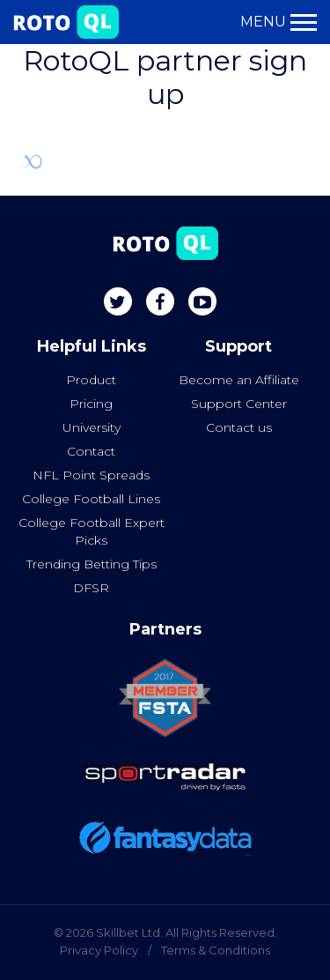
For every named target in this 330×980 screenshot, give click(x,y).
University (92, 427)
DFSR (91, 588)
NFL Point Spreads (91, 475)
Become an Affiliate (239, 380)
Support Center (239, 404)
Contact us (239, 427)
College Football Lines (91, 499)
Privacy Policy (99, 950)
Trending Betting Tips (92, 564)
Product (91, 380)
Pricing (91, 404)
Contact (91, 451)
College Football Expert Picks (92, 531)
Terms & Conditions (216, 950)
